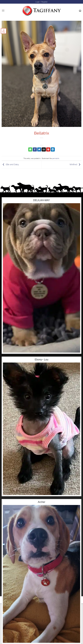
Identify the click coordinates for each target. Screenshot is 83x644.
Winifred (75, 164)
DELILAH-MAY (42, 200)
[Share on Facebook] (35, 150)
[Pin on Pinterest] (48, 150)
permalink (56, 158)
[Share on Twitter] (39, 150)
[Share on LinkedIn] (53, 150)
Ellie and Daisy (10, 164)
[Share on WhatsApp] (30, 150)
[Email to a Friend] (44, 150)
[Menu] (3, 11)
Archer (42, 502)
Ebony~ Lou (41, 360)
